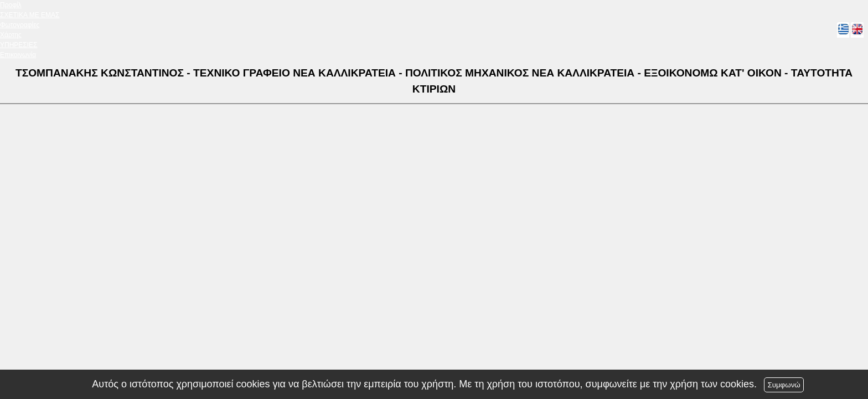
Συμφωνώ (784, 385)
